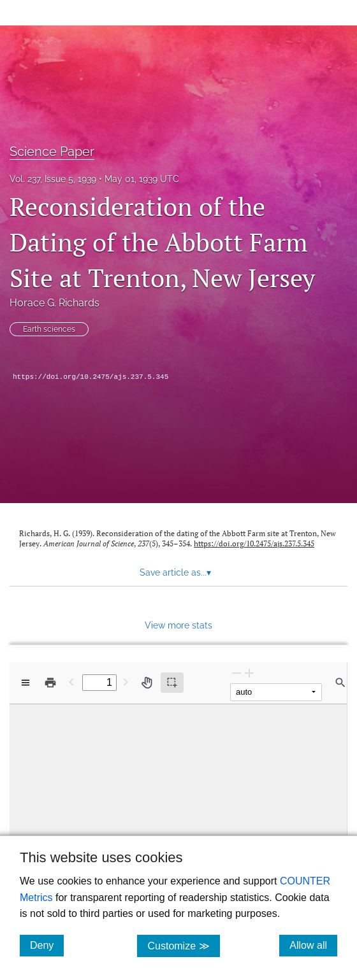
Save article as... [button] (175, 572)
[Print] (50, 683)
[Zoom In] (249, 673)
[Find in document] (340, 683)
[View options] (25, 683)
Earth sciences (49, 329)
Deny (47, 945)
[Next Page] (126, 682)
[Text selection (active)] (172, 683)
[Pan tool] (147, 683)
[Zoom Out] (237, 673)
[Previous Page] (71, 682)
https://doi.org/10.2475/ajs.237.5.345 (91, 377)
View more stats (178, 625)
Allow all (313, 945)
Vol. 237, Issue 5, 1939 (53, 179)
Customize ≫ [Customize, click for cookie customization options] (183, 945)
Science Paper (52, 152)
